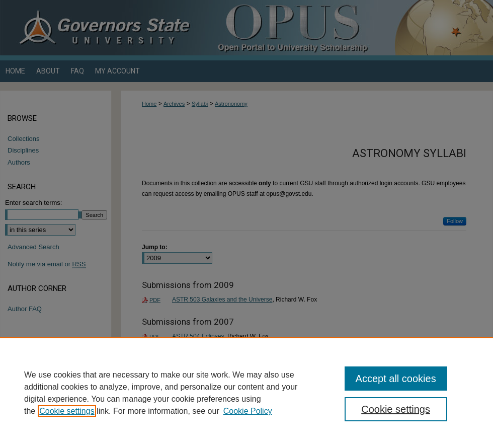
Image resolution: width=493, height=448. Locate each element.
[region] (247, 393)
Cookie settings (67, 411)
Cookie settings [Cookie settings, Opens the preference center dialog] (396, 409)
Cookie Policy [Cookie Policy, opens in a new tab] (248, 411)
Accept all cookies (396, 379)
